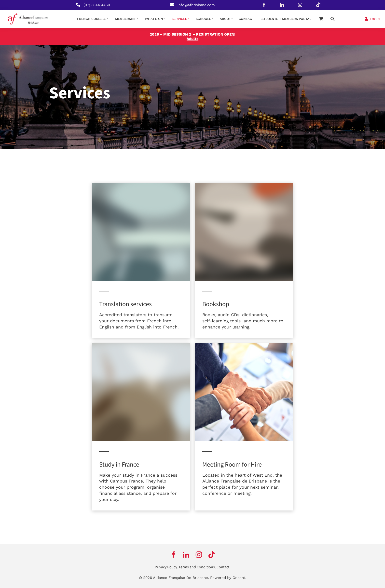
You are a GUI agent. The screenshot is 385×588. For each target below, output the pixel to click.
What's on (154, 19)
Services (179, 19)
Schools (203, 19)
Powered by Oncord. (228, 578)
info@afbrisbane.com (196, 5)
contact (246, 19)
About (225, 19)
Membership (126, 19)
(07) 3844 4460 (97, 5)
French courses (92, 19)
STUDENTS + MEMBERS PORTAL (286, 19)
